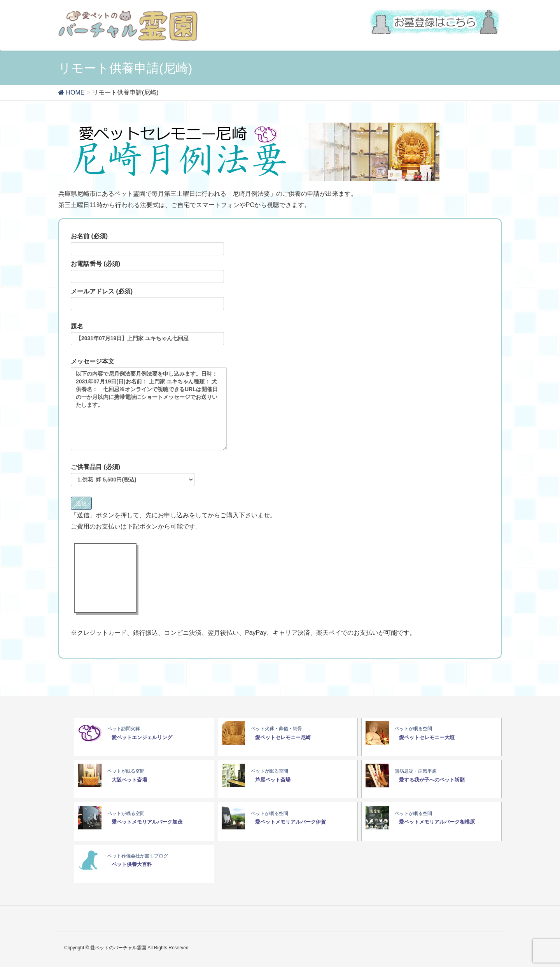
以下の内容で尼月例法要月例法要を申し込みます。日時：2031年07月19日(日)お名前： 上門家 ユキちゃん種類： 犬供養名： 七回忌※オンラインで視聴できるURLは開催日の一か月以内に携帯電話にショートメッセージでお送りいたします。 (149, 409)
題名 (147, 334)
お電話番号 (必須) (147, 272)
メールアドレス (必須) (147, 299)
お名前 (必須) (147, 244)
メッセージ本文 (149, 404)
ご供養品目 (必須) (133, 475)
